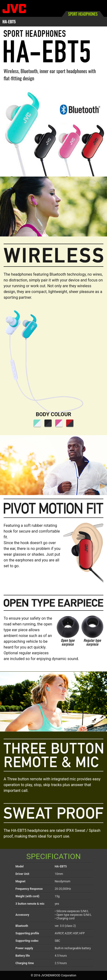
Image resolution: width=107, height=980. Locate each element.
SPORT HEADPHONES (83, 14)
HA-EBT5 (9, 22)
